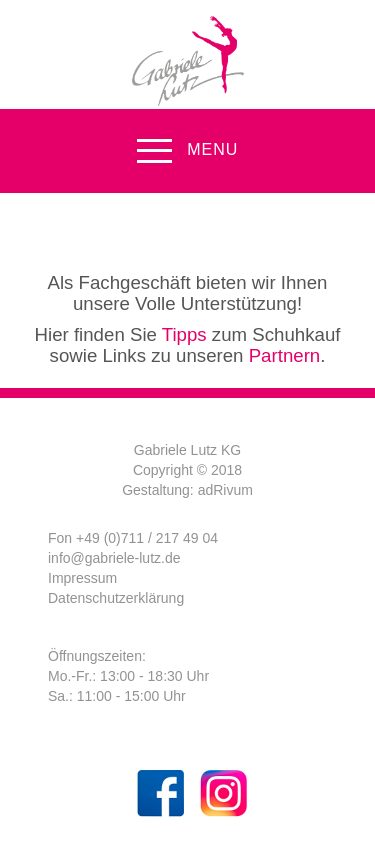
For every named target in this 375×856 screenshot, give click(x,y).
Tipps (184, 334)
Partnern (285, 355)
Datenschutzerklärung (116, 598)
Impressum (82, 578)
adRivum (225, 490)
